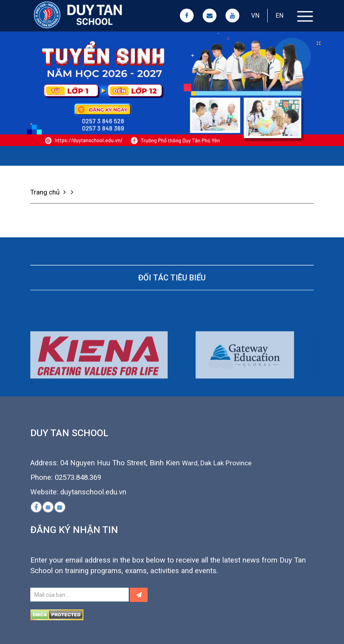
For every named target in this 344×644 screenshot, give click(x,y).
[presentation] (31, 405)
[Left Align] (139, 595)
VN (255, 16)
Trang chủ (49, 192)
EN (279, 16)
